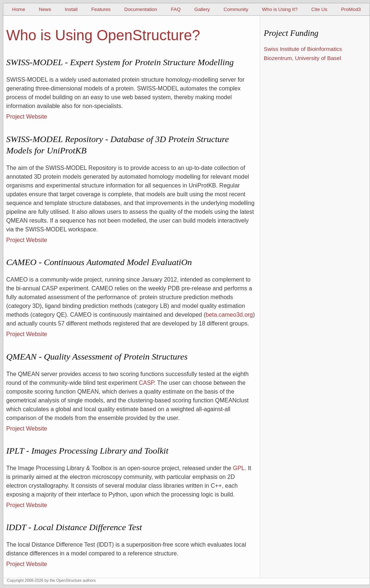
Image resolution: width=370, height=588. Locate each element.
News (45, 9)
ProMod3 (351, 9)
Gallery (202, 9)
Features (101, 9)
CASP (147, 383)
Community (236, 9)
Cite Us (319, 9)
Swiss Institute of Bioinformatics (303, 49)
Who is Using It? (280, 9)
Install (71, 9)
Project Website (27, 117)
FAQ (176, 9)
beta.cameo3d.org (229, 315)
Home (19, 9)
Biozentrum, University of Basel (302, 58)
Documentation (141, 9)
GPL (239, 468)
